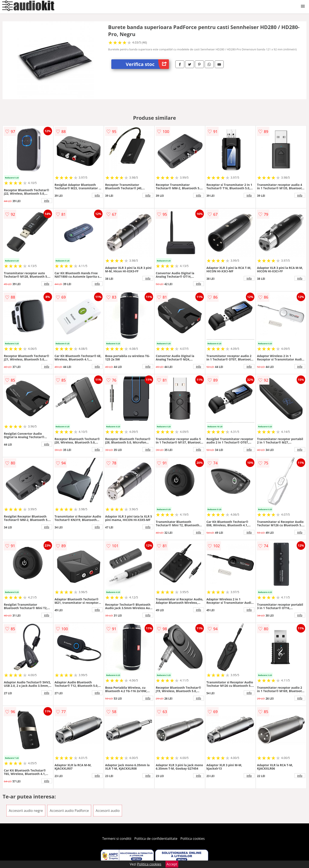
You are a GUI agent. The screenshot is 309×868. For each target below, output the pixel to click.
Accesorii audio (108, 811)
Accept (172, 864)
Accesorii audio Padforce (69, 811)
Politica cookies (193, 839)
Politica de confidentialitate (156, 839)
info (47, 201)
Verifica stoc (147, 64)
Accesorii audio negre (26, 811)
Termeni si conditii (117, 839)
